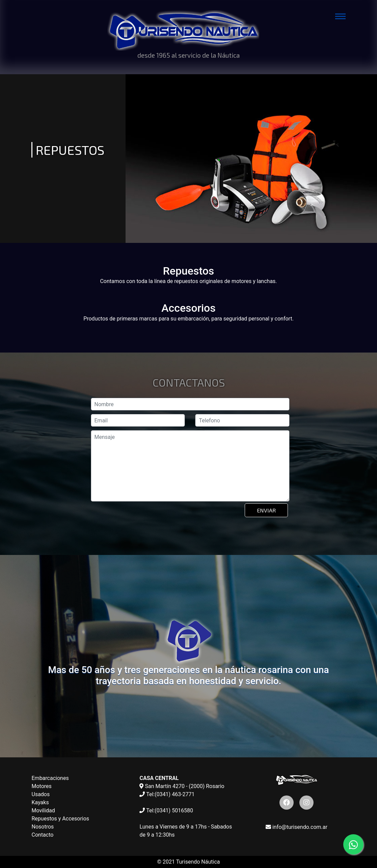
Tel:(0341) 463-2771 (167, 794)
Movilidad (43, 810)
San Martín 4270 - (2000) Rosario (182, 786)
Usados (41, 794)
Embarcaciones (50, 778)
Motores (42, 786)
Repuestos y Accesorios (61, 819)
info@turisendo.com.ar (297, 827)
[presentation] (143, 520)
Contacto (43, 835)
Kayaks (40, 802)
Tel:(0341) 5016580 (166, 810)
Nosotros (43, 827)
